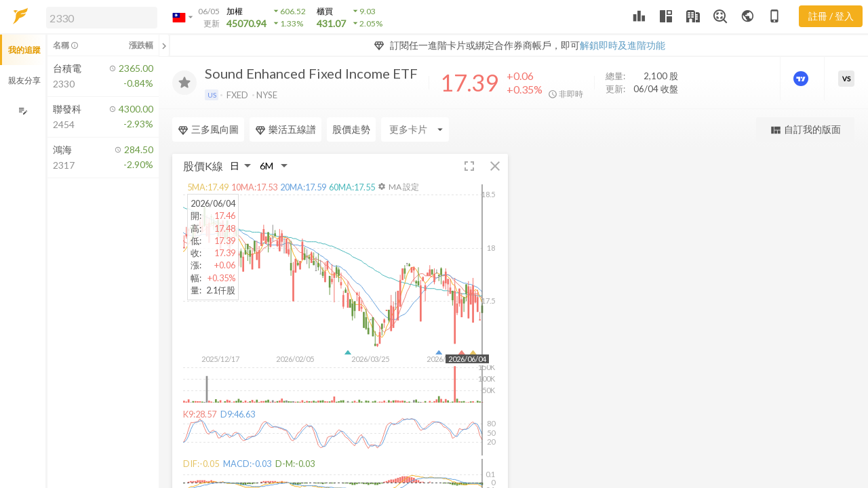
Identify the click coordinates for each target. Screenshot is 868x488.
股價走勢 (351, 129)
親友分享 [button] (24, 80)
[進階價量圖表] (802, 79)
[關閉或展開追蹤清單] (164, 45)
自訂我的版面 (805, 130)
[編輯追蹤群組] (23, 111)
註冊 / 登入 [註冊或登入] (831, 16)
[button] (99, 17)
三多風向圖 (208, 129)
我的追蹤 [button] (24, 50)
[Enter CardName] (415, 129)
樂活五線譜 (285, 129)
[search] (102, 18)
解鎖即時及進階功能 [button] (623, 45)
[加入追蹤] (184, 83)
